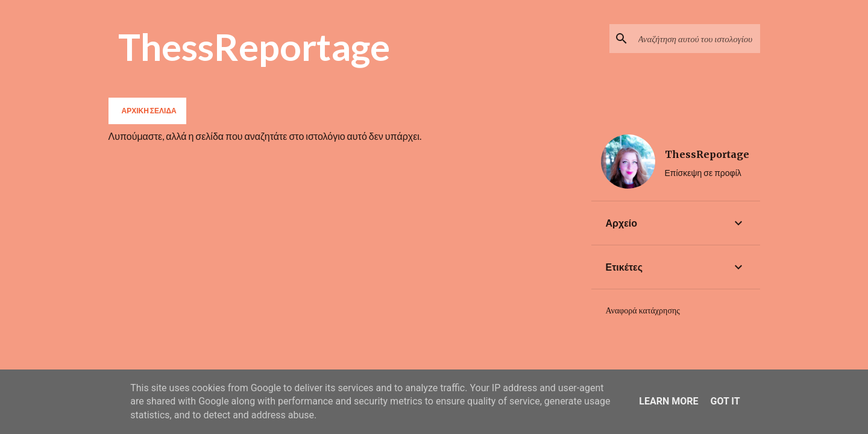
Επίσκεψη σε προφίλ (703, 173)
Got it (725, 401)
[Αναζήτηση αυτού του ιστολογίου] (697, 39)
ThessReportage (254, 46)
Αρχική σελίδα (149, 111)
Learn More (668, 401)
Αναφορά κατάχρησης (643, 310)
